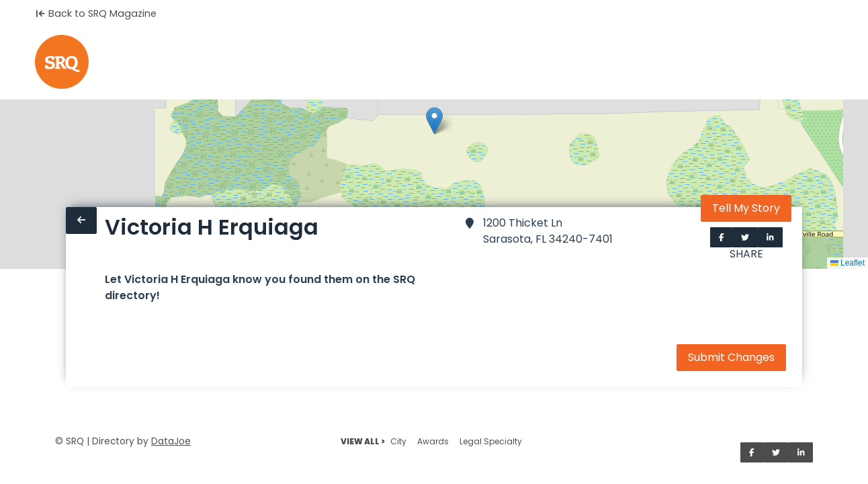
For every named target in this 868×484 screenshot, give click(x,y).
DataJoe (171, 441)
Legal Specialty (491, 441)
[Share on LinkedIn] (770, 237)
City (398, 441)
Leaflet (848, 263)
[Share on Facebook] (722, 237)
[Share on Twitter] (745, 237)
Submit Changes (731, 357)
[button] (434, 121)
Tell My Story (746, 208)
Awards (433, 441)
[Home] (62, 62)
